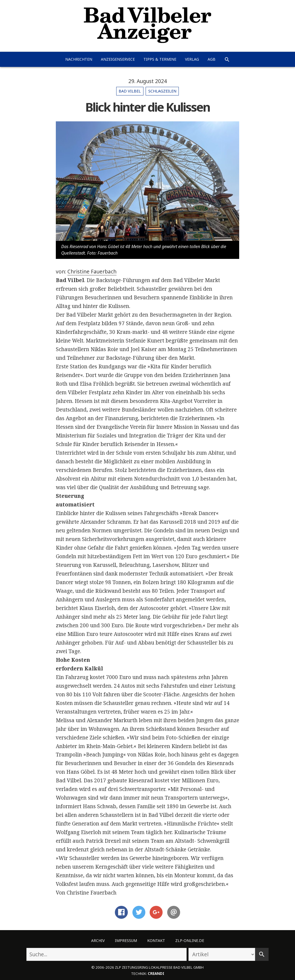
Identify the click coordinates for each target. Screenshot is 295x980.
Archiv (98, 940)
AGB (212, 59)
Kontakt (156, 940)
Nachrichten (79, 59)
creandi (156, 974)
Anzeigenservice (118, 59)
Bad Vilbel (130, 91)
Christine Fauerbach (92, 272)
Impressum (126, 940)
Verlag (192, 59)
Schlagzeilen (162, 91)
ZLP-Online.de (190, 940)
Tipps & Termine (160, 59)
